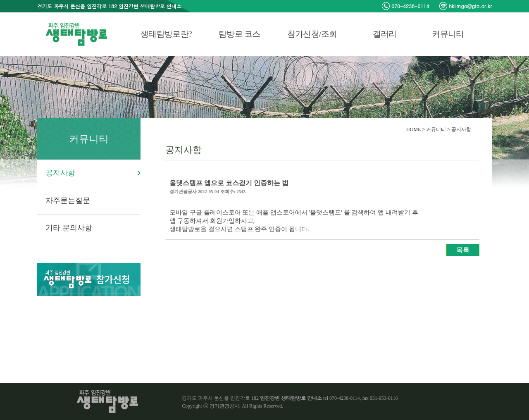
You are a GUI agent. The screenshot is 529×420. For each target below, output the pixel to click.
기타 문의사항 (69, 228)
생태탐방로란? (166, 34)
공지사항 (60, 173)
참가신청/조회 (312, 34)
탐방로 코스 (239, 34)
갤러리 (385, 34)
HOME (413, 129)
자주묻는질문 (68, 200)
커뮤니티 (448, 34)
